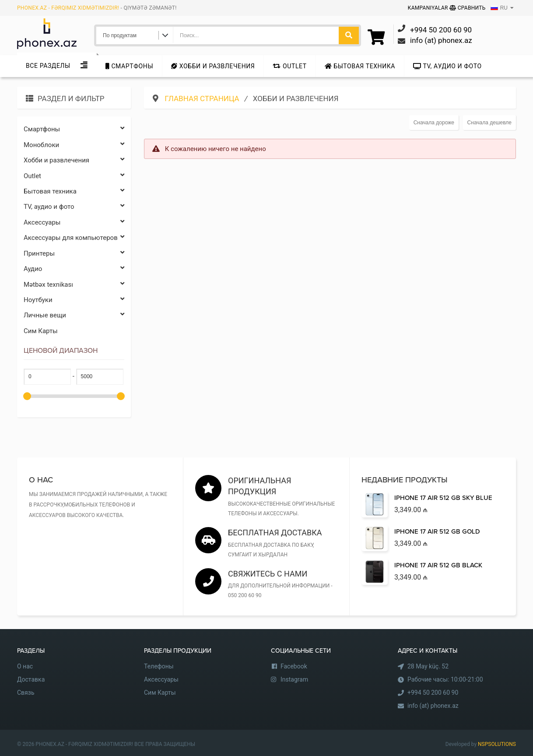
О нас (25, 666)
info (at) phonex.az (433, 706)
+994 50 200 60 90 (433, 693)
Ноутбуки (74, 300)
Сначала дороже (434, 123)
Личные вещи (74, 315)
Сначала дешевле (489, 123)
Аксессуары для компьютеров (74, 238)
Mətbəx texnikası (74, 285)
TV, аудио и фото (447, 66)
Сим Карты (41, 331)
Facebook (294, 666)
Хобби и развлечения (213, 66)
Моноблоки (74, 145)
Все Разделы (48, 66)
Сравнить (468, 8)
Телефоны (159, 666)
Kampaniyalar (429, 8)
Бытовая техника (360, 66)
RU (499, 8)
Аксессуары (74, 223)
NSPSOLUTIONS (497, 744)
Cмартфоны (129, 66)
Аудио (74, 269)
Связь (26, 693)
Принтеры (74, 254)
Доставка (31, 679)
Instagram (294, 679)
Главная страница (203, 98)
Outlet (289, 66)
